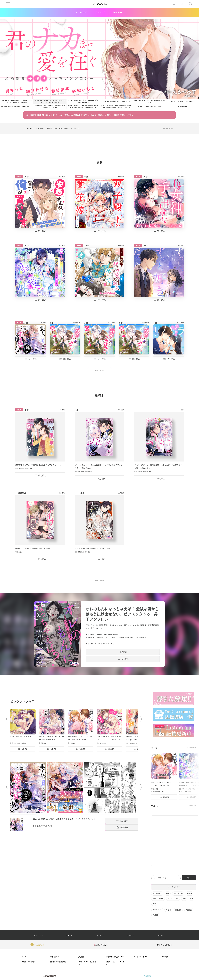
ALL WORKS (82, 12)
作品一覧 (69, 935)
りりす (30, 469)
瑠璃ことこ (81, 552)
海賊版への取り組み (29, 962)
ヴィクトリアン (173, 899)
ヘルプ (24, 957)
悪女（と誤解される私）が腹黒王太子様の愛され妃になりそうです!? (64, 819)
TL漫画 (168, 910)
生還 (38, 826)
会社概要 (81, 957)
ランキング (130, 935)
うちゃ (20, 552)
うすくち (94, 625)
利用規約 (165, 957)
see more (168, 128)
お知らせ (160, 935)
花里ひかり (81, 472)
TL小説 (155, 915)
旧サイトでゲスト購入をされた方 (87, 963)
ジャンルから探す (174, 887)
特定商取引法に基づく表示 (115, 957)
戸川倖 (145, 625)
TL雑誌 (189, 893)
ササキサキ (22, 469)
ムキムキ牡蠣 (137, 625)
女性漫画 (178, 910)
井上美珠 (23, 743)
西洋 (154, 904)
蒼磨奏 (90, 472)
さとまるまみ (117, 625)
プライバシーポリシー (141, 957)
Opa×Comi (157, 910)
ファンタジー (178, 893)
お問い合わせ (54, 957)
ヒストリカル (157, 893)
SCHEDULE (99, 12)
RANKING (117, 12)
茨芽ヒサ (107, 625)
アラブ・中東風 (158, 899)
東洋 (192, 899)
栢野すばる (48, 826)
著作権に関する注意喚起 (58, 962)
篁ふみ (15, 743)
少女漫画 (189, 910)
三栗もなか (127, 625)
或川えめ (99, 628)
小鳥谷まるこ (133, 743)
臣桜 (89, 552)
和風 (184, 899)
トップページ (39, 935)
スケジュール (100, 935)
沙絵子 (44, 743)
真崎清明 (151, 625)
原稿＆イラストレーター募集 (115, 963)
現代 (168, 893)
